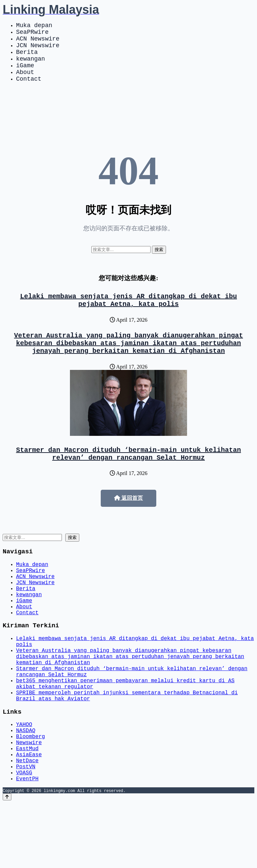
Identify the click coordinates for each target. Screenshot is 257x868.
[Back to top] (7, 862)
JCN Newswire (38, 50)
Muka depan (34, 26)
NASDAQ (26, 784)
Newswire (29, 799)
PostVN (26, 828)
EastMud (27, 806)
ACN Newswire (38, 42)
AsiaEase (29, 814)
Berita (27, 58)
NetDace (27, 821)
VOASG (24, 836)
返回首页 (128, 519)
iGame (25, 74)
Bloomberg (30, 792)
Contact (29, 90)
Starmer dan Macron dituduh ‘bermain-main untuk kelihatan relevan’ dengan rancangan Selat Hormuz (128, 474)
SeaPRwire (32, 34)
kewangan (30, 66)
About (25, 82)
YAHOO (24, 777)
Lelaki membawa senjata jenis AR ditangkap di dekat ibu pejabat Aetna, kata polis (128, 314)
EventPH (27, 843)
